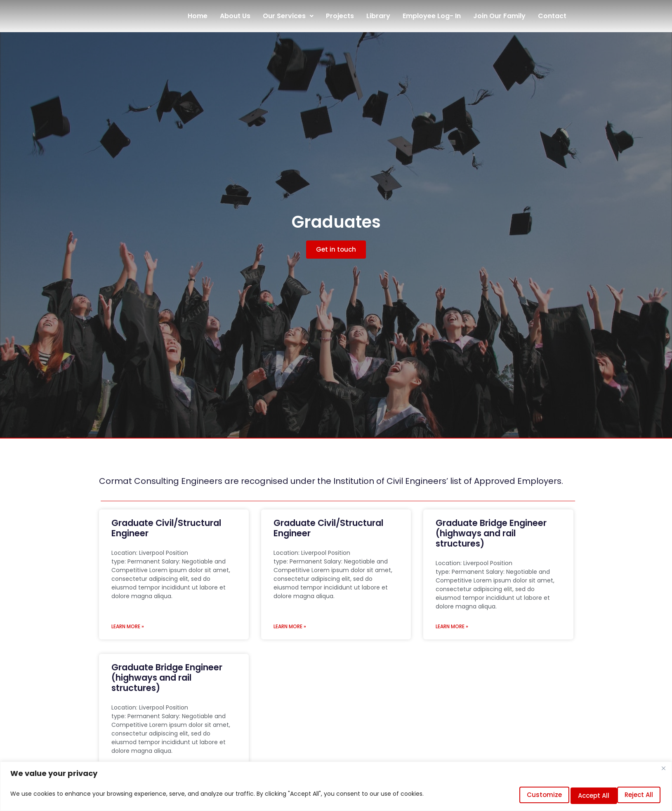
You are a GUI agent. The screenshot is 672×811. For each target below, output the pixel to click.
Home (198, 16)
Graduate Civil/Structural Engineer (166, 528)
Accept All (634, 796)
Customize (518, 796)
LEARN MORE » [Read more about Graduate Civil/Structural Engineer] (128, 626)
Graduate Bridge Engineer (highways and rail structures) (491, 533)
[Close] (663, 772)
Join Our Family (499, 16)
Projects (340, 16)
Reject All (577, 796)
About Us (235, 16)
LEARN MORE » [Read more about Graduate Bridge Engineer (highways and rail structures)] (452, 626)
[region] (336, 788)
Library (378, 16)
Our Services (288, 16)
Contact (552, 16)
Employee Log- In (432, 16)
